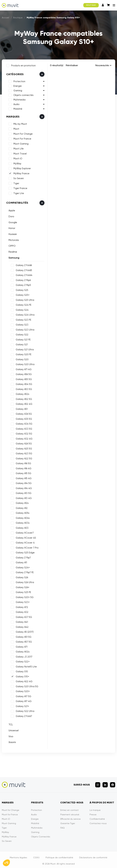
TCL (10, 724)
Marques (12, 116)
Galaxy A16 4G (23, 468)
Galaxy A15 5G (23, 473)
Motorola (13, 239)
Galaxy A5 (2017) (24, 631)
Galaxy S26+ (22, 587)
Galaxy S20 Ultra (24, 364)
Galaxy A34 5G (23, 423)
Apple (11, 210)
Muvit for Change (11, 808)
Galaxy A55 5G (23, 379)
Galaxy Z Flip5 (23, 284)
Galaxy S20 (21, 359)
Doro (11, 216)
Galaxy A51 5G (23, 636)
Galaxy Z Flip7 (23, 557)
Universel (13, 730)
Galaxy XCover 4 (25, 542)
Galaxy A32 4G (23, 438)
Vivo (10, 736)
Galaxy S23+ (22, 602)
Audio (16, 104)
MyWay (17, 163)
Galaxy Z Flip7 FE (24, 572)
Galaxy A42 (21, 626)
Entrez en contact (69, 808)
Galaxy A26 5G (23, 443)
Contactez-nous (98, 821)
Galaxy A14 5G (23, 483)
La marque (95, 808)
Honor (11, 228)
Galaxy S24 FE (23, 304)
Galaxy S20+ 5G (24, 597)
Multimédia (37, 826)
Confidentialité (97, 817)
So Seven (18, 178)
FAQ (62, 826)
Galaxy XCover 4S (25, 537)
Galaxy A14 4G (23, 488)
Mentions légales (18, 855)
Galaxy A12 (21, 507)
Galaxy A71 (21, 646)
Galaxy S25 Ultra (24, 299)
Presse (93, 813)
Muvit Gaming (20, 143)
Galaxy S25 (21, 289)
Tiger (16, 183)
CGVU (36, 855)
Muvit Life (18, 148)
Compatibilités (17, 202)
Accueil (5, 18)
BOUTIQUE (91, 5)
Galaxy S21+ (22, 706)
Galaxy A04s (22, 517)
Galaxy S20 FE (23, 354)
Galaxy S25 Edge (25, 552)
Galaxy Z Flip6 (23, 280)
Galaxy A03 (21, 527)
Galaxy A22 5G (23, 458)
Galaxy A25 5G (23, 448)
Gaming (17, 90)
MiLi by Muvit (20, 123)
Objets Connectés (41, 835)
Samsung (13, 257)
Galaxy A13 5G (23, 493)
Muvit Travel (19, 153)
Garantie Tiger (68, 821)
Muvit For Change (22, 133)
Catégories (14, 74)
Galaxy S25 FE (23, 592)
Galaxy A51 (21, 408)
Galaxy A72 (21, 607)
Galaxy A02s (22, 651)
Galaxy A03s (22, 522)
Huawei (12, 233)
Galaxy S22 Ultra (24, 711)
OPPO (11, 245)
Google (12, 222)
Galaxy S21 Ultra (24, 349)
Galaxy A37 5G (23, 616)
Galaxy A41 (21, 621)
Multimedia (19, 99)
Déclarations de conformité (93, 855)
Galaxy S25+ (22, 294)
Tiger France (20, 188)
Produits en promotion (23, 65)
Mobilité (17, 108)
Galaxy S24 (21, 309)
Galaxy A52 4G (23, 403)
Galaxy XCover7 (24, 532)
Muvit (16, 128)
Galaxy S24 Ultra (24, 314)
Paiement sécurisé (70, 813)
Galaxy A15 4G (23, 478)
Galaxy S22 (21, 334)
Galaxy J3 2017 (23, 656)
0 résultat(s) (57, 65)
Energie (17, 85)
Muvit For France (22, 138)
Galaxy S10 (21, 671)
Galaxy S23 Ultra (24, 329)
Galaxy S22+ (22, 661)
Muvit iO (17, 158)
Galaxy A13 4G (23, 498)
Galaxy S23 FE (23, 319)
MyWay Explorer (22, 168)
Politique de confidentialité (59, 855)
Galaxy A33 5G (23, 428)
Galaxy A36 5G (23, 413)
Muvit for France (10, 813)
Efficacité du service (70, 817)
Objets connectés (23, 95)
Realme (12, 251)
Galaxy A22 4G (23, 681)
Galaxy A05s (22, 512)
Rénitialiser (72, 65)
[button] (6, 863)
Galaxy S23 (21, 324)
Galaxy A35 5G (23, 418)
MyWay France (21, 173)
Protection (19, 81)
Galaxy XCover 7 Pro (27, 547)
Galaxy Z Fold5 (23, 270)
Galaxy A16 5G (23, 463)
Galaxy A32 (21, 611)
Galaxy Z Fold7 (23, 716)
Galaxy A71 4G (23, 369)
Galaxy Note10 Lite (26, 666)
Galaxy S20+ (22, 691)
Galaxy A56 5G (23, 374)
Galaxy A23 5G (23, 453)
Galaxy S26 (21, 577)
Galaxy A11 (21, 562)
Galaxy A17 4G (23, 701)
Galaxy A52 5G (23, 398)
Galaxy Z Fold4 (23, 275)
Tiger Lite (18, 193)
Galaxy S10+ (22, 676)
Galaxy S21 (21, 344)
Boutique (18, 18)
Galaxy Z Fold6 (23, 265)
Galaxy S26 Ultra (24, 582)
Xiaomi (12, 742)
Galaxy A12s (22, 502)
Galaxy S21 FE (23, 339)
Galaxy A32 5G (23, 433)
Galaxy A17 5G (23, 696)
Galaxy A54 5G (23, 384)
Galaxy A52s (22, 393)
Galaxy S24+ (22, 567)
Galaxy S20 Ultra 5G (26, 686)
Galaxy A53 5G (23, 389)
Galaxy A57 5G (23, 641)
